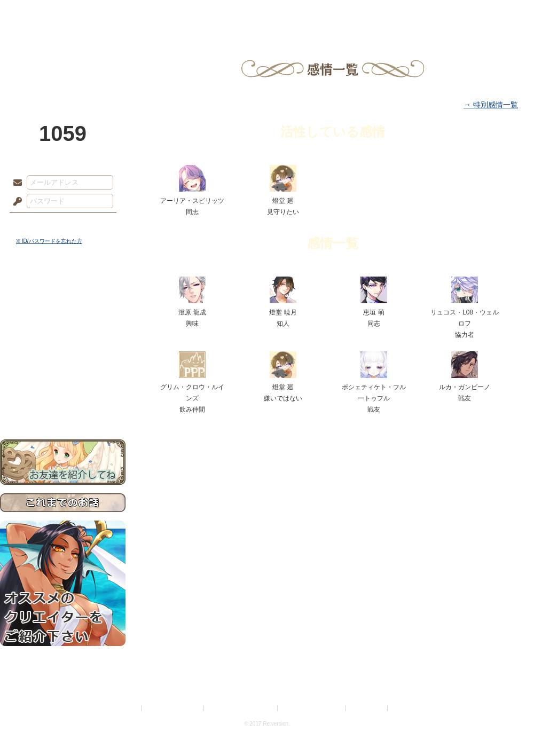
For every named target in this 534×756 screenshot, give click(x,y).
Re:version (406, 708)
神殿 (115, 13)
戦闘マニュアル (63, 371)
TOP (39, 13)
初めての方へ (63, 387)
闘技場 (495, 13)
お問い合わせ (63, 406)
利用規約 (127, 708)
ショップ (419, 13)
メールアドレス (15, 183)
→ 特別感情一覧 (491, 105)
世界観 (63, 291)
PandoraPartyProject (63, 59)
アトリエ (267, 13)
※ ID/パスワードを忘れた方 (49, 241)
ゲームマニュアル (63, 329)
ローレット (191, 13)
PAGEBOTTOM (507, 727)
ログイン (37, 224)
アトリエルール (63, 358)
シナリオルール (63, 345)
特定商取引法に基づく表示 (241, 708)
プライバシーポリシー (173, 708)
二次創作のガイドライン (312, 708)
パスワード (15, 202)
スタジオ (343, 13)
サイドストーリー (63, 310)
